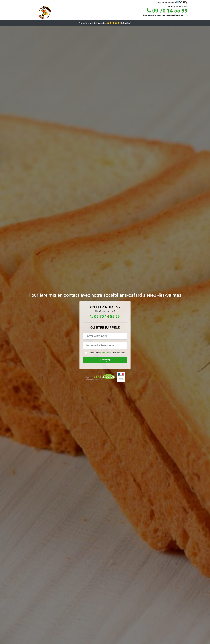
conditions (105, 353)
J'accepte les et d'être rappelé (106, 353)
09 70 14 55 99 (167, 11)
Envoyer (105, 360)
